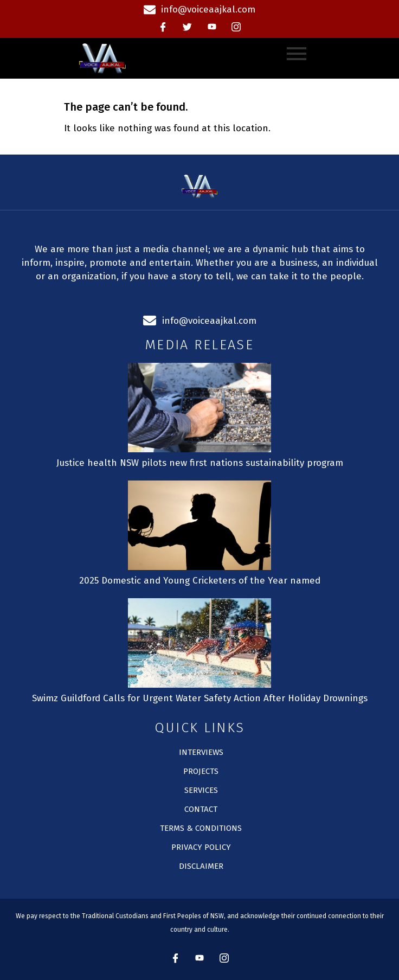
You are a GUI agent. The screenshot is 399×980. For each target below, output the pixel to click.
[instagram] (236, 27)
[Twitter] (188, 27)
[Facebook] (163, 27)
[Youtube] (212, 27)
